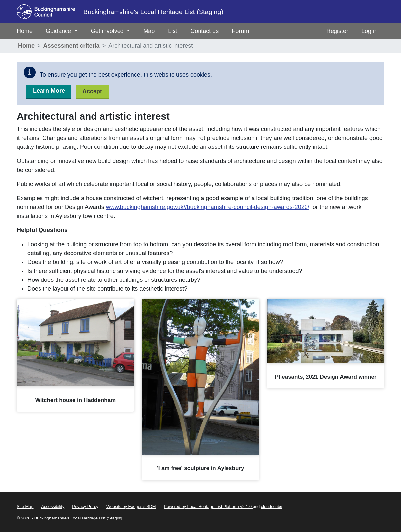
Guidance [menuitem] (62, 31)
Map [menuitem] (149, 31)
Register (337, 31)
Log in (370, 31)
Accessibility (53, 506)
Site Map (25, 506)
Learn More (49, 91)
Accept (92, 91)
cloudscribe (272, 506)
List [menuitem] (173, 31)
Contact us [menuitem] (204, 31)
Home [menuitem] (25, 31)
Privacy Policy (85, 506)
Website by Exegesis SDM (131, 506)
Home (26, 46)
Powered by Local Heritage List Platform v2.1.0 (208, 506)
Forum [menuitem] (240, 31)
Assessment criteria (72, 46)
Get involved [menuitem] (111, 31)
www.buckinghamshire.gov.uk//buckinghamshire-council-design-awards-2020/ (208, 207)
